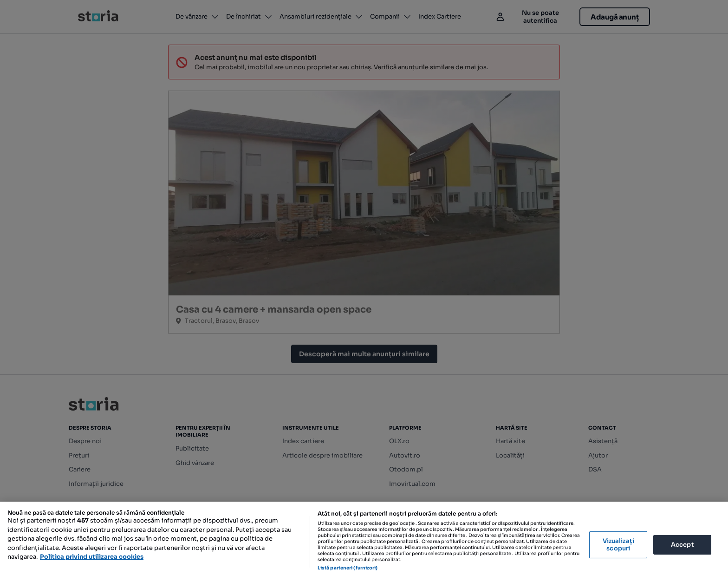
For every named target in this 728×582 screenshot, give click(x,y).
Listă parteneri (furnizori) (348, 568)
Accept (682, 545)
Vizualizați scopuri (618, 545)
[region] (364, 542)
